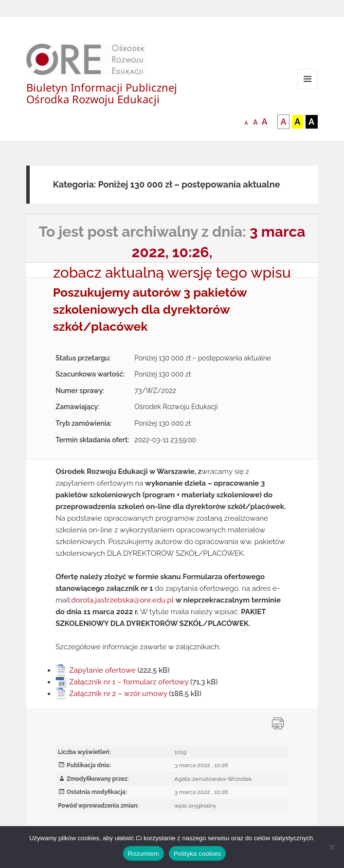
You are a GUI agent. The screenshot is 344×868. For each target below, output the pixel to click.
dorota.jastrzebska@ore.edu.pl (122, 600)
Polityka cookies (197, 854)
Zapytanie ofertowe (102, 670)
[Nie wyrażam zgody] (332, 847)
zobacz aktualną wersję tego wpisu (172, 273)
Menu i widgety (308, 89)
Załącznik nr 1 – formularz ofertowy (129, 682)
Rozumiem (144, 854)
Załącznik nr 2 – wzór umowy (118, 694)
